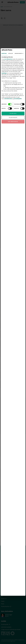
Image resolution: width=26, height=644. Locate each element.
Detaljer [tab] (11, 53)
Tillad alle (13, 113)
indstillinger (4, 73)
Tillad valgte (13, 117)
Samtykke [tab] (4, 53)
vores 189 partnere (8, 59)
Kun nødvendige (13, 122)
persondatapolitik (18, 99)
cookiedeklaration (8, 99)
